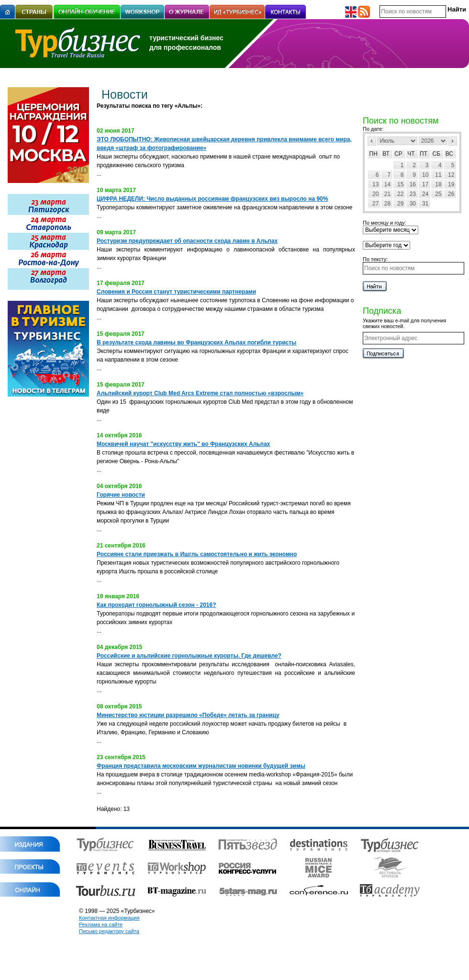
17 (425, 184)
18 (438, 184)
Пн (374, 154)
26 (451, 194)
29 (400, 204)
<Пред (372, 141)
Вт (386, 154)
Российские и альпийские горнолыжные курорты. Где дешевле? (189, 656)
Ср (398, 154)
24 (425, 194)
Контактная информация (109, 918)
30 (413, 204)
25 (438, 194)
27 (375, 204)
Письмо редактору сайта (109, 931)
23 (413, 194)
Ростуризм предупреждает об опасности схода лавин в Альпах (187, 241)
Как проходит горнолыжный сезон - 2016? (156, 605)
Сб (437, 154)
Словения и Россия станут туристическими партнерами (176, 292)
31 (425, 204)
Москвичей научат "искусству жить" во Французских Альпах (183, 444)
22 (400, 194)
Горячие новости (121, 495)
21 (387, 194)
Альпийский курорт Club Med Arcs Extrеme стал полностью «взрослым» (200, 393)
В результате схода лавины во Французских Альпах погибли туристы (196, 342)
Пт (424, 154)
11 (438, 175)
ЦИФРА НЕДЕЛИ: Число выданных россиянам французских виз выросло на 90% (212, 199)
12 (451, 175)
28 (387, 204)
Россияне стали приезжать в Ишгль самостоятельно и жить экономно (197, 554)
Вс (449, 154)
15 (400, 184)
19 (451, 184)
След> (453, 141)
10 (425, 175)
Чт (411, 154)
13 (375, 184)
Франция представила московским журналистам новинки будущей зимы (201, 766)
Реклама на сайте (101, 924)
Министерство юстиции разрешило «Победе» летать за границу (188, 715)
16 (413, 184)
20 (375, 194)
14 (387, 184)
